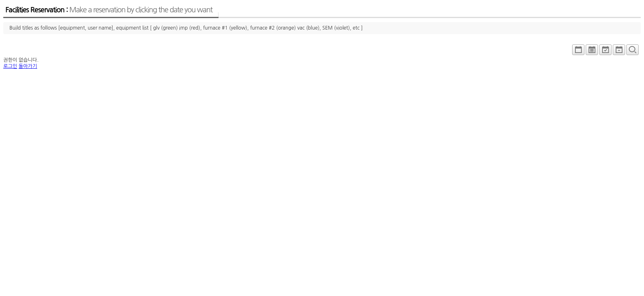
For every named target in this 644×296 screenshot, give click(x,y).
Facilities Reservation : (109, 10)
